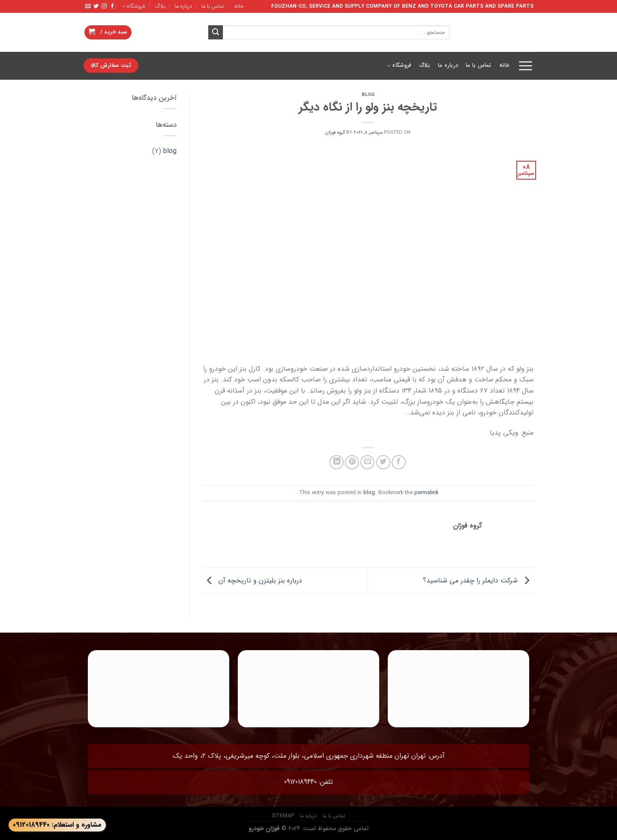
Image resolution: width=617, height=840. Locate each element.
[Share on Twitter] (383, 462)
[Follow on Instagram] (104, 6)
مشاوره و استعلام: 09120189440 (57, 825)
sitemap (283, 816)
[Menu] (526, 66)
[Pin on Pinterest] (352, 462)
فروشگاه (133, 6)
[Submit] (216, 33)
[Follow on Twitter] (96, 6)
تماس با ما (213, 6)
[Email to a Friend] (367, 462)
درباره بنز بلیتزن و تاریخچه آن (252, 580)
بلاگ (160, 6)
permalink (426, 493)
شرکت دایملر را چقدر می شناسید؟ (478, 580)
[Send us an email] (88, 6)
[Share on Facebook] (399, 462)
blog (368, 95)
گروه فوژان (335, 132)
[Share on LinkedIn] (337, 462)
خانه (239, 6)
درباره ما (183, 6)
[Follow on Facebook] (112, 6)
